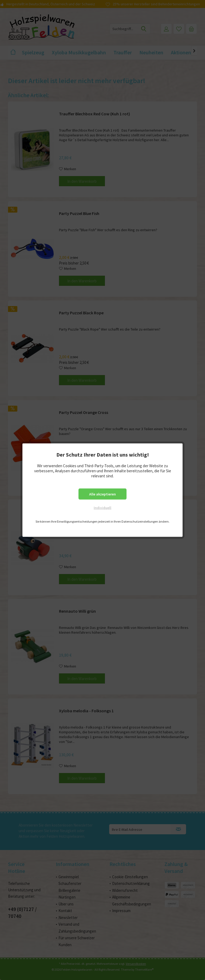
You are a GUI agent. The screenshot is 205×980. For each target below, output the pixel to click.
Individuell (102, 507)
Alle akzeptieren (102, 494)
